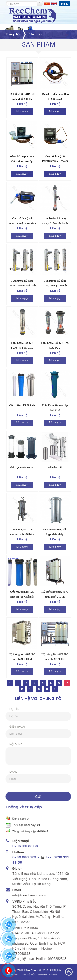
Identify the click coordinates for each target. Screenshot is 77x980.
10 (39, 689)
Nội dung (14, 744)
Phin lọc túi (55, 467)
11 (47, 689)
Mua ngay (22, 111)
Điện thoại (15, 726)
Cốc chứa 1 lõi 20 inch (22, 405)
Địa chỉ (17, 868)
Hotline (17, 852)
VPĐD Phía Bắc (23, 901)
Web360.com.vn (46, 974)
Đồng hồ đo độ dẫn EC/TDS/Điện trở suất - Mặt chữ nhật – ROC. (22, 223)
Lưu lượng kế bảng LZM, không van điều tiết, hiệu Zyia (55, 286)
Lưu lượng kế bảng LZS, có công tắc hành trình (55, 223)
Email (11, 772)
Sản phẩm (35, 34)
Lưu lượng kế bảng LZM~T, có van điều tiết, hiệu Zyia (22, 286)
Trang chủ (13, 34)
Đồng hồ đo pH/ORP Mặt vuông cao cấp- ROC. (22, 161)
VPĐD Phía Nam (24, 928)
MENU (65, 3)
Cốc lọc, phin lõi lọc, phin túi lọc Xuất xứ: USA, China (22, 597)
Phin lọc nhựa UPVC (22, 467)
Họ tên (12, 709)
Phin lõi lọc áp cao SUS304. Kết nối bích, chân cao (22, 534)
